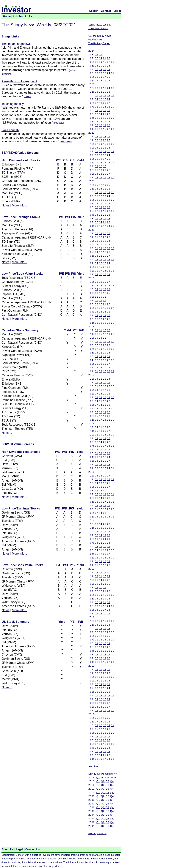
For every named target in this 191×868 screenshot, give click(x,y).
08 (101, 129)
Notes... (7, 433)
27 (109, 58)
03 (97, 73)
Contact (106, 11)
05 (97, 66)
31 (113, 73)
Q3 (107, 781)
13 (101, 103)
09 (101, 62)
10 (101, 66)
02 (97, 107)
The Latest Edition (98, 28)
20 (105, 103)
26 (109, 92)
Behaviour (66, 142)
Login (117, 11)
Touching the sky (13, 104)
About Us (8, 849)
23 (109, 107)
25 (109, 66)
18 (105, 136)
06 (97, 140)
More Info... (19, 205)
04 (97, 55)
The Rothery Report (99, 43)
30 (113, 62)
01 (97, 62)
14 (101, 58)
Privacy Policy (97, 833)
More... (58, 866)
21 (105, 58)
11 (101, 55)
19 (105, 66)
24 (109, 73)
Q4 (112, 781)
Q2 (103, 781)
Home (7, 16)
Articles (18, 16)
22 (109, 62)
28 (109, 69)
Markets (58, 123)
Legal (19, 849)
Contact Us (33, 849)
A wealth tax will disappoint (19, 81)
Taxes (28, 96)
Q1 (98, 778)
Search (94, 11)
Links (29, 16)
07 (97, 58)
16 (105, 62)
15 (105, 96)
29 (113, 96)
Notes (6, 205)
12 (101, 92)
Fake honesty (10, 130)
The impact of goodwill (16, 44)
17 (105, 73)
